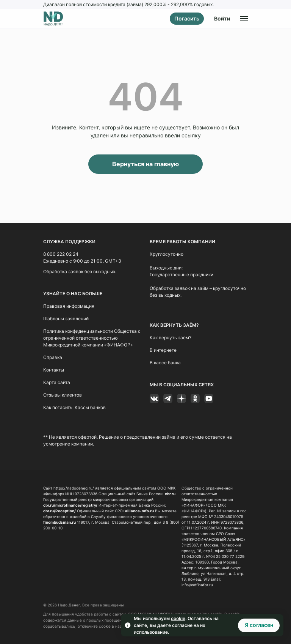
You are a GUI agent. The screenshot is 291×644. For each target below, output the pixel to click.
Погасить (187, 18)
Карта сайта (57, 382)
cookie (178, 618)
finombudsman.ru (59, 522)
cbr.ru (170, 493)
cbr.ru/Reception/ (59, 510)
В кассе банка (165, 362)
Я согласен (259, 625)
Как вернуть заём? (171, 337)
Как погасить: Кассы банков (74, 407)
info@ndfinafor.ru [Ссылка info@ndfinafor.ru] (197, 584)
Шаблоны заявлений (66, 318)
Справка (53, 357)
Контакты (54, 369)
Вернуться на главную (145, 164)
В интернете (163, 350)
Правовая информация (69, 306)
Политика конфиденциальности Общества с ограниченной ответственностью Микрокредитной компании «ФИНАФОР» (92, 338)
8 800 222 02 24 (61, 254)
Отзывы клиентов (63, 394)
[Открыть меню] (244, 19)
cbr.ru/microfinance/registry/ (70, 505)
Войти (222, 18)
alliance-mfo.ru (139, 510)
